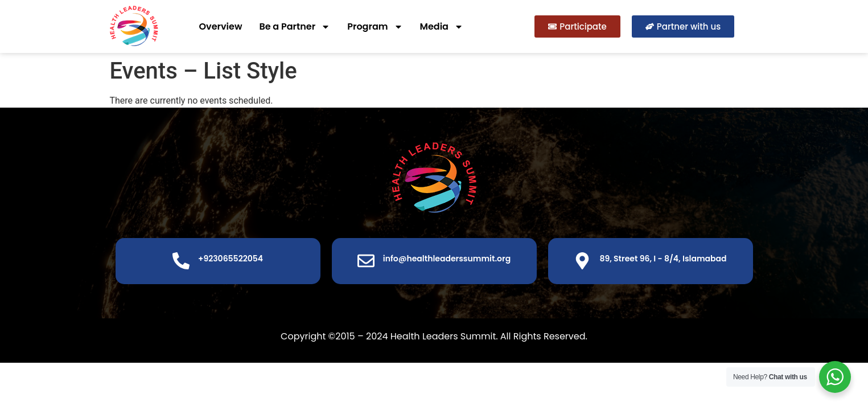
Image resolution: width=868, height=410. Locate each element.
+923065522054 (231, 259)
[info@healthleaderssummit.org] (366, 261)
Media (442, 27)
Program (375, 27)
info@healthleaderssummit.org (447, 259)
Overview (221, 26)
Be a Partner (295, 27)
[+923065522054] (181, 261)
